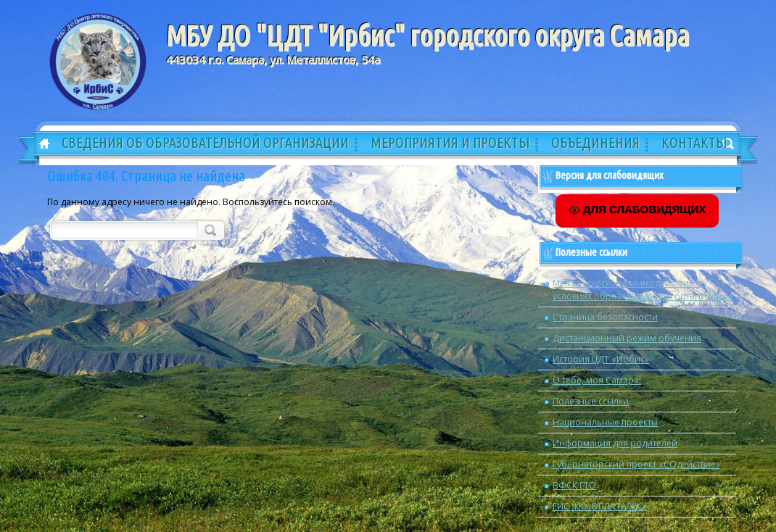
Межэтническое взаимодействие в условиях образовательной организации (643, 290)
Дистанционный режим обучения (627, 338)
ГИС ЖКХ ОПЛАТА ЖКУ (599, 506)
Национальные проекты (605, 422)
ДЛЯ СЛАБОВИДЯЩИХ (637, 209)
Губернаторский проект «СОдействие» (636, 464)
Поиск (209, 229)
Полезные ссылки (591, 401)
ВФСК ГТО (574, 485)
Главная (39, 144)
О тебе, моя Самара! (597, 380)
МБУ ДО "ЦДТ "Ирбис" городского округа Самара (428, 36)
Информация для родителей (615, 443)
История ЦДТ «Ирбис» (601, 359)
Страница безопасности (605, 317)
